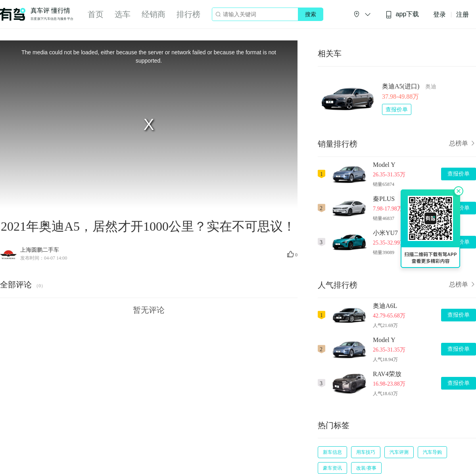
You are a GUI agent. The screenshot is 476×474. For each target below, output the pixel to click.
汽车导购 (432, 452)
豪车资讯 (332, 468)
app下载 (402, 14)
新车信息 (332, 452)
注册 (463, 14)
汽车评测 (399, 452)
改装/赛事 (366, 468)
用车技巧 (366, 452)
